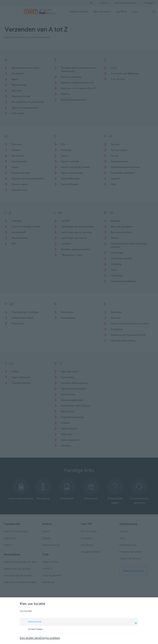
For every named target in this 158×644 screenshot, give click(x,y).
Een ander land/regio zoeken (40, 638)
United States (32, 630)
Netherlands (79, 622)
